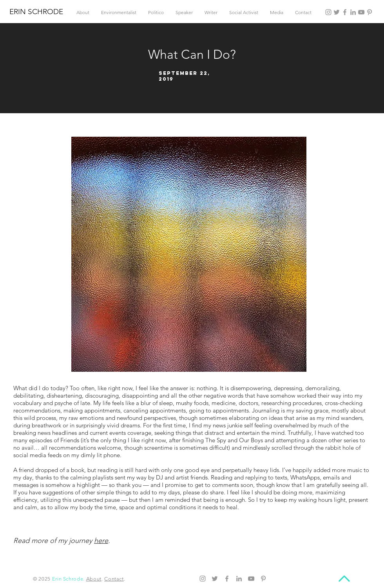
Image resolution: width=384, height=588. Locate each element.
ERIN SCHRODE (36, 12)
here (101, 541)
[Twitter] (337, 12)
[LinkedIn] (353, 12)
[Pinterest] (370, 12)
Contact (114, 579)
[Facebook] (345, 12)
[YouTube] (361, 12)
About (94, 579)
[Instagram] (328, 12)
